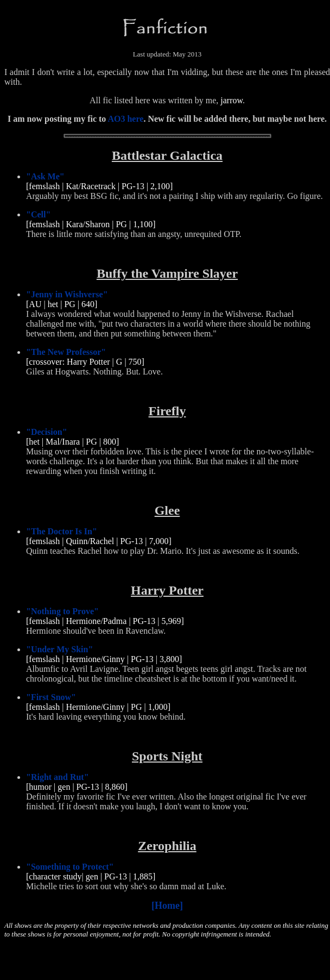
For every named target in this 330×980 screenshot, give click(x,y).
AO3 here (125, 119)
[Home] (167, 906)
